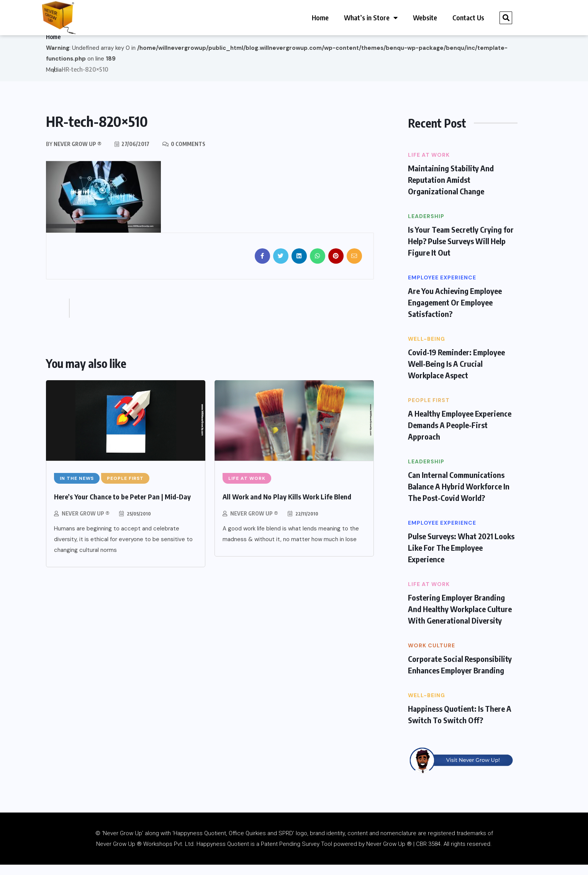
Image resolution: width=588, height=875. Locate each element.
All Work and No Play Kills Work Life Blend (287, 506)
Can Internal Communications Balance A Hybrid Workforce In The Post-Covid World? (459, 496)
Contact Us (468, 17)
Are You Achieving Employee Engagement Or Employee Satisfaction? (455, 312)
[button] (506, 18)
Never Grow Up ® (86, 523)
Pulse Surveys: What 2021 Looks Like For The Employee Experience (461, 557)
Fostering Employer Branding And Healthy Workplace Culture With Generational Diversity (460, 619)
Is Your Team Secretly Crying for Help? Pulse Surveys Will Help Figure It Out (461, 251)
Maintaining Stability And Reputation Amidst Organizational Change (451, 190)
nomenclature (398, 844)
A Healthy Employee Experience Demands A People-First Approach (460, 435)
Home (320, 17)
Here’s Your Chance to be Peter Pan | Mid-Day (122, 506)
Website (425, 17)
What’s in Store (371, 18)
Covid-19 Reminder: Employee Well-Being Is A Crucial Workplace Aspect (456, 373)
